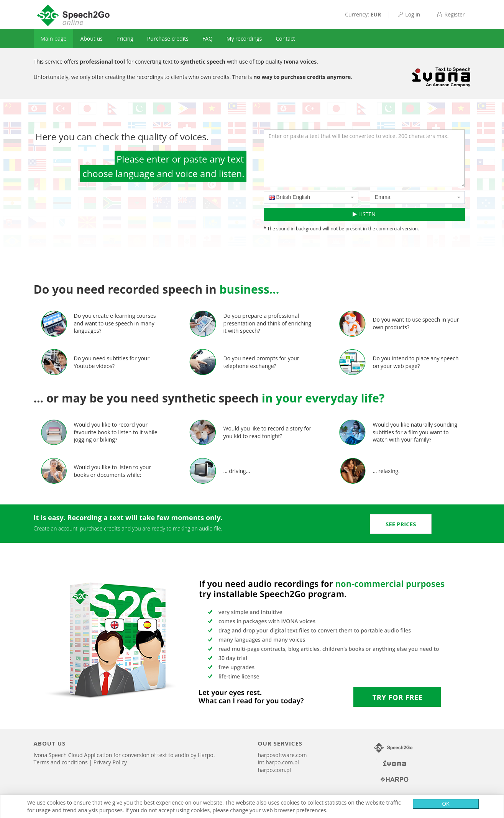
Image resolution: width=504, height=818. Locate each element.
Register (450, 14)
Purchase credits (168, 39)
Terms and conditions (62, 762)
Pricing (125, 39)
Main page (54, 39)
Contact (286, 39)
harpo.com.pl (275, 770)
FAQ (208, 39)
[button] (401, 524)
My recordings (244, 39)
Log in (409, 14)
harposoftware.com (282, 755)
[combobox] (311, 197)
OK (446, 804)
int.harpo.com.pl (278, 762)
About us (91, 39)
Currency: (363, 14)
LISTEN (364, 214)
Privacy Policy (110, 762)
